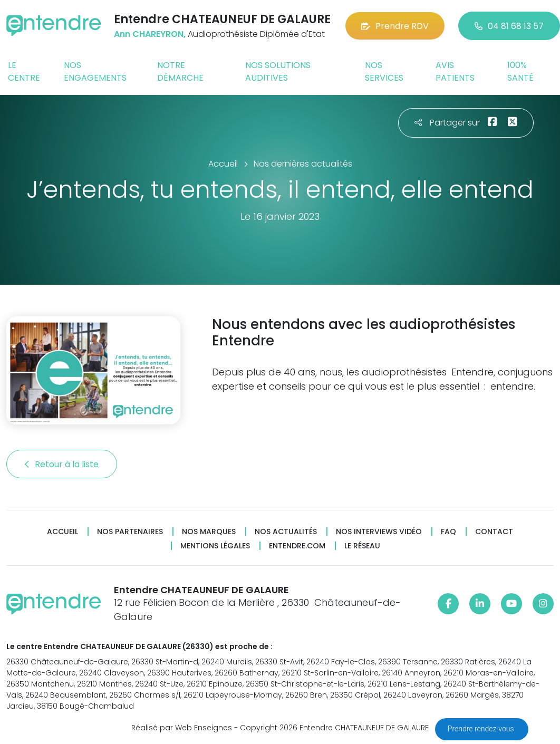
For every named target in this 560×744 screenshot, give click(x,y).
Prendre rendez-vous (482, 729)
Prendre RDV (395, 26)
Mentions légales (215, 546)
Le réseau (362, 546)
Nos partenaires (130, 532)
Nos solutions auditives (278, 71)
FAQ (448, 532)
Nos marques (209, 532)
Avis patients (455, 71)
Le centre (24, 71)
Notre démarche (180, 71)
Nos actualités (286, 532)
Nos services (384, 71)
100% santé (520, 71)
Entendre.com (297, 546)
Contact (494, 532)
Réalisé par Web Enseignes (182, 728)
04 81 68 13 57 (509, 26)
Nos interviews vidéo (379, 532)
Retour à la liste (62, 464)
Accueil (62, 532)
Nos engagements (95, 71)
